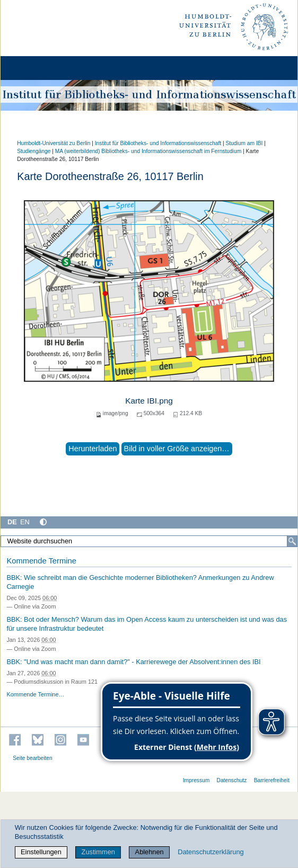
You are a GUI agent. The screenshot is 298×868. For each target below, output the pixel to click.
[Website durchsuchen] (149, 541)
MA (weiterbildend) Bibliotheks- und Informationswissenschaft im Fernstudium (148, 151)
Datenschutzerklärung (211, 852)
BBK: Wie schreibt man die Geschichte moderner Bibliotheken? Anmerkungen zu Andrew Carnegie (140, 582)
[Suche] (292, 541)
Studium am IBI (244, 143)
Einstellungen (41, 852)
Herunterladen (93, 449)
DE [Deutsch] (12, 522)
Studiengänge (34, 151)
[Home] (38, 68)
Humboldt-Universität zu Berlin (54, 143)
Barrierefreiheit (272, 780)
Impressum (196, 780)
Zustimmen (98, 852)
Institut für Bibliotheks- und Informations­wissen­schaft (158, 143)
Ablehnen (150, 852)
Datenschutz (232, 780)
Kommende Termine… (35, 694)
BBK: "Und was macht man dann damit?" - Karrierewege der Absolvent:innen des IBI (133, 662)
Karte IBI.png (149, 401)
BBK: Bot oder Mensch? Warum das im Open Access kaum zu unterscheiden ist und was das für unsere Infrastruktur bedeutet (147, 624)
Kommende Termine (41, 561)
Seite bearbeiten (33, 758)
